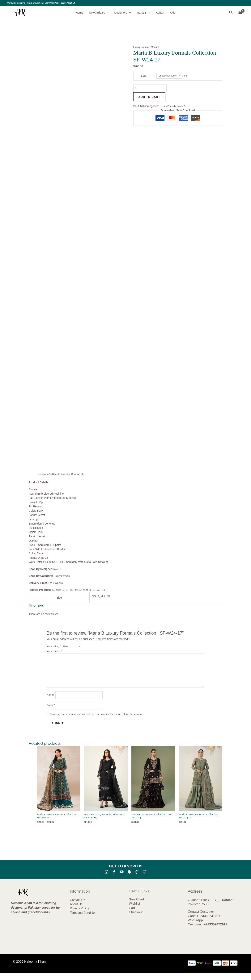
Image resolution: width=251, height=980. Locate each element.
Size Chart (136, 907)
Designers (123, 13)
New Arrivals (99, 13)
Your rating (54, 647)
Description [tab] (43, 474)
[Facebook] (114, 879)
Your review (54, 652)
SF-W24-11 (105, 590)
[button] (107, 13)
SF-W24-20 (90, 590)
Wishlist (135, 911)
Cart (132, 915)
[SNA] (129, 879)
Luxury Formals (143, 47)
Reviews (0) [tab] (83, 474)
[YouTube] (122, 879)
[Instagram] (106, 879)
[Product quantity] (152, 90)
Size (143, 76)
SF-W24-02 (74, 590)
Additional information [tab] (63, 474)
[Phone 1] (137, 879)
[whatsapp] (145, 879)
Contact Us (77, 907)
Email (51, 712)
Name (51, 701)
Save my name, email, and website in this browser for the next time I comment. (97, 721)
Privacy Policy (79, 916)
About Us (76, 911)
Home (79, 13)
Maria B (143, 13)
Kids (173, 13)
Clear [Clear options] (187, 76)
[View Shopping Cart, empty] (240, 13)
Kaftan (160, 13)
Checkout (136, 919)
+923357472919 (67, 3)
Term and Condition (83, 920)
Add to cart (149, 99)
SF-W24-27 (59, 590)
